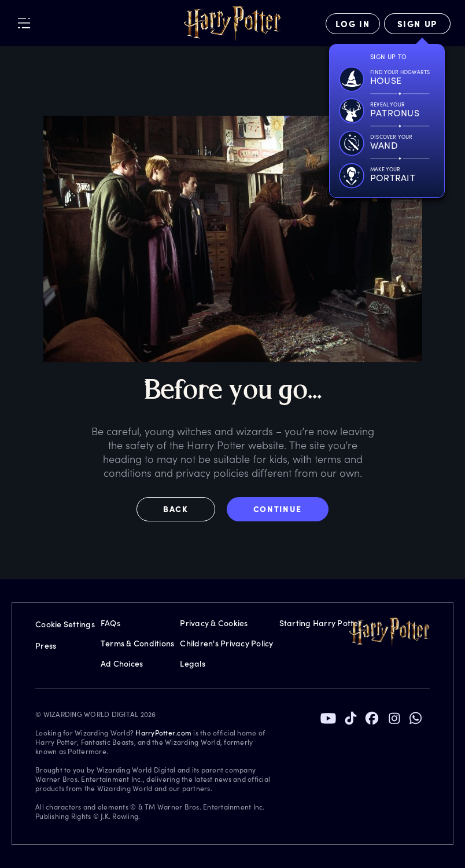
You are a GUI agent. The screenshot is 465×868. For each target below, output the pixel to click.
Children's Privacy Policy (226, 643)
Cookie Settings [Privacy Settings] (65, 624)
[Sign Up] (417, 24)
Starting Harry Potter (321, 623)
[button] (182, 509)
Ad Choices (122, 663)
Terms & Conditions (138, 643)
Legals (193, 663)
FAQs (110, 623)
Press (46, 646)
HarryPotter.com (163, 733)
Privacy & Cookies (214, 623)
